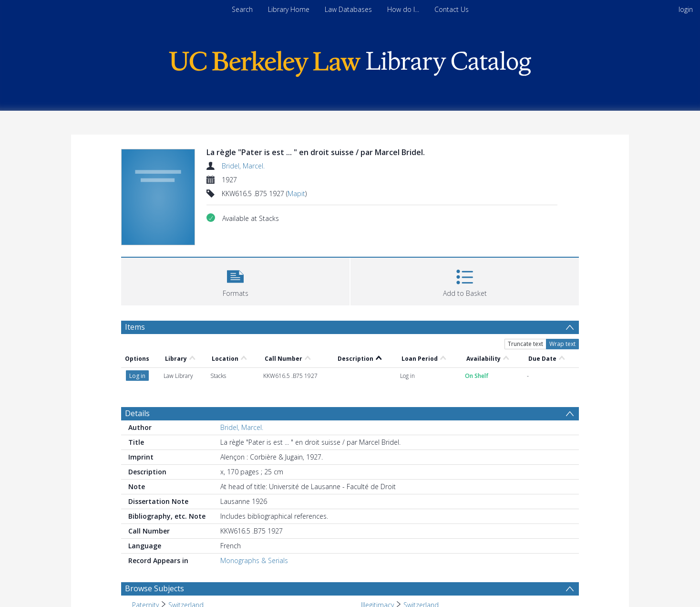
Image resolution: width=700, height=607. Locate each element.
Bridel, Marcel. (243, 166)
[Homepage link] (350, 61)
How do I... (403, 9)
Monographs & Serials (254, 560)
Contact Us (452, 9)
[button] (235, 280)
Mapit (296, 194)
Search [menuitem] (242, 9)
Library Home (289, 9)
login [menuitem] (686, 9)
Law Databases (348, 9)
